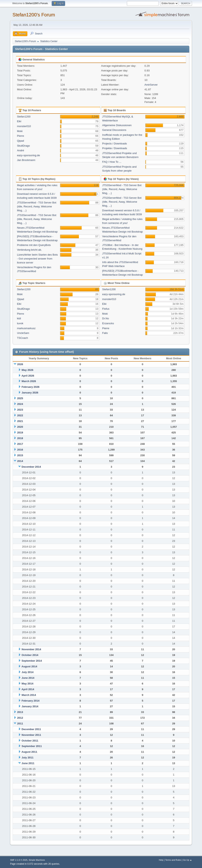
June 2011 (28, 763)
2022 (20, 415)
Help (161, 860)
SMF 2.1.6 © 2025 (19, 860)
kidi (19, 318)
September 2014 (32, 661)
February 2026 (31, 387)
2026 (20, 364)
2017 (20, 444)
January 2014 (30, 706)
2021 (20, 421)
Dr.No (106, 318)
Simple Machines (37, 860)
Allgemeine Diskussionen (117, 125)
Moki (20, 131)
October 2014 (30, 655)
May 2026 (28, 370)
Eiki (19, 121)
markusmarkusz (26, 328)
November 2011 (31, 735)
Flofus (106, 309)
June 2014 (28, 678)
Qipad (21, 141)
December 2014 (31, 467)
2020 (20, 427)
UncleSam (23, 333)
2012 (20, 718)
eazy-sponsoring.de (28, 155)
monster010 (24, 126)
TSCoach (22, 338)
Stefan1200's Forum (34, 15)
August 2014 (29, 666)
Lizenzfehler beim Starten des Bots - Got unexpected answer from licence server (37, 259)
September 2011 (32, 746)
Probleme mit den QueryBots (34, 245)
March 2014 (29, 695)
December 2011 (31, 729)
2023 (20, 410)
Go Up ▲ (188, 860)
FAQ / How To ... (112, 162)
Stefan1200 (24, 117)
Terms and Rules (173, 860)
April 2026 (28, 376)
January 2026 (30, 393)
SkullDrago (23, 146)
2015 (20, 455)
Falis (105, 333)
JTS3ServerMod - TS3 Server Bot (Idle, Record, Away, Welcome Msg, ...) (37, 206)
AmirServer (151, 85)
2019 (20, 433)
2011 (20, 723)
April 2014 (28, 689)
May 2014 (28, 684)
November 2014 (31, 649)
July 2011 (28, 758)
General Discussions (114, 130)
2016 (20, 450)
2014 (20, 461)
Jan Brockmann (26, 160)
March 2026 (29, 381)
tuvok (20, 323)
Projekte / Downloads (115, 148)
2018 (20, 438)
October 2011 (30, 741)
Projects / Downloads (115, 144)
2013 (20, 712)
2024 (20, 404)
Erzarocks (108, 323)
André (21, 150)
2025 (20, 398)
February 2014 (31, 701)
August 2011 (29, 752)
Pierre (21, 136)
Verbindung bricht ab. (29, 250)
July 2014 (28, 672)
